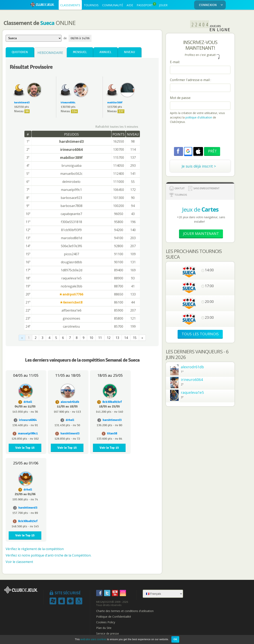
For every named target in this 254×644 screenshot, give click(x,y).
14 (126, 338)
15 (135, 338)
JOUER (163, 5)
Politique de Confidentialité (114, 617)
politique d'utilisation (198, 117)
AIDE (130, 5)
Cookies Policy (106, 622)
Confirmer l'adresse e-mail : (190, 80)
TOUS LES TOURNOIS (200, 334)
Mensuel (80, 52)
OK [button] (175, 639)
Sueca (47, 23)
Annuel (105, 52)
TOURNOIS (91, 5)
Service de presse (108, 634)
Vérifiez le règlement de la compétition (35, 549)
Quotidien (20, 52)
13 (117, 338)
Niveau (130, 52)
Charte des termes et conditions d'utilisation (125, 611)
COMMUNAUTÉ (113, 5)
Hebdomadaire (50, 53)
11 (100, 338)
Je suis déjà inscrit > (199, 166)
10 (91, 338)
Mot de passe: (180, 98)
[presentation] (201, 136)
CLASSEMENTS (70, 5)
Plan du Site (104, 628)
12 (109, 338)
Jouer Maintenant (201, 234)
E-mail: (175, 62)
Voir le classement (19, 562)
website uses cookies (93, 639)
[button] (188, 151)
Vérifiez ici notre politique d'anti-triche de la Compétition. (48, 555)
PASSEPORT (146, 5)
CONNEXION (212, 5)
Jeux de (200, 209)
